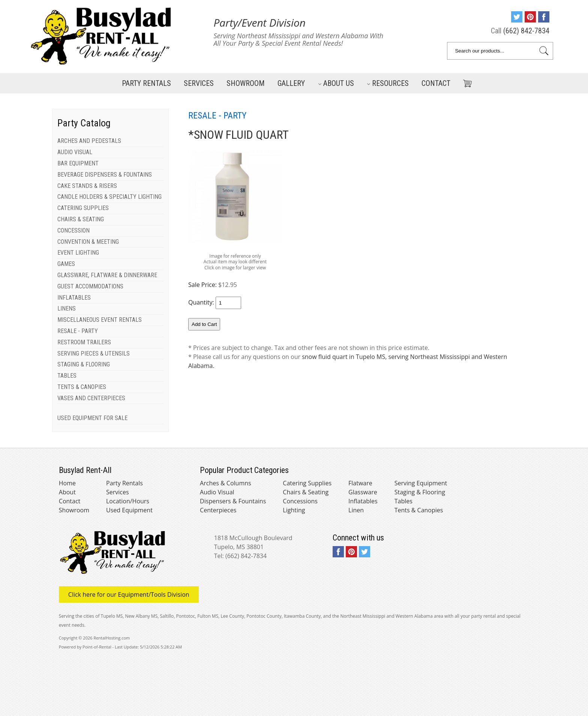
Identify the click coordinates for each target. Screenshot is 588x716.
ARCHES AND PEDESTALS (89, 141)
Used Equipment (129, 510)
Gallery (291, 83)
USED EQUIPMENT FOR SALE (92, 418)
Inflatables (363, 501)
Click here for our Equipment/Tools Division (129, 594)
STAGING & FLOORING (84, 364)
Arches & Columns (226, 483)
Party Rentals (146, 83)
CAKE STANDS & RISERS (87, 186)
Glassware (363, 492)
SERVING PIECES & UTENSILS (94, 353)
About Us (336, 83)
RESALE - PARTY (78, 331)
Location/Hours (128, 501)
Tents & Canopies (419, 510)
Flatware (360, 483)
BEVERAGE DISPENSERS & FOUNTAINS (105, 175)
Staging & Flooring (420, 492)
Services (199, 83)
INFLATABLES (74, 298)
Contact (436, 83)
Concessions (300, 501)
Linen (356, 510)
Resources (388, 83)
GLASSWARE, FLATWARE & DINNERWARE (107, 275)
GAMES (66, 264)
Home (67, 483)
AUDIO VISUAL (75, 152)
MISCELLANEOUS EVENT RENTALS (100, 320)
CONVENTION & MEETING (88, 242)
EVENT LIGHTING (78, 253)
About (67, 492)
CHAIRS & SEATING (81, 219)
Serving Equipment (421, 483)
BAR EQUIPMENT (78, 163)
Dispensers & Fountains (233, 501)
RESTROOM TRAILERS (84, 342)
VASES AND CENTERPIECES (91, 398)
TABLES (67, 376)
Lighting (294, 510)
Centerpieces (218, 510)
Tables (403, 501)
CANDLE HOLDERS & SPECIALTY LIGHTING (109, 197)
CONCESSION (73, 230)
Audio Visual (217, 492)
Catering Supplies (307, 483)
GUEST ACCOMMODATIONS (90, 286)
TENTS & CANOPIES (82, 387)
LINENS (67, 308)
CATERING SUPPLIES (83, 208)
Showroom (246, 83)
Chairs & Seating (306, 492)
